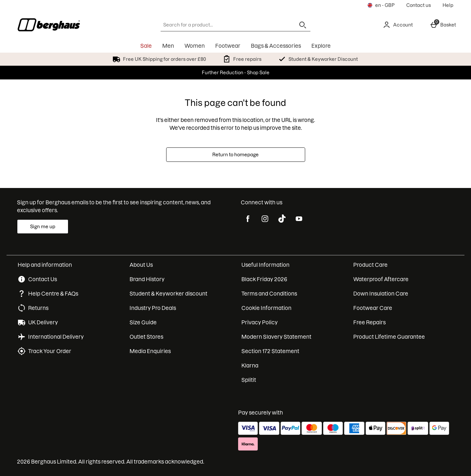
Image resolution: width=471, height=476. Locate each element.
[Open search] (303, 25)
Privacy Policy (260, 322)
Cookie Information (266, 308)
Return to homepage (235, 155)
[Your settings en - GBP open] (381, 5)
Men (168, 46)
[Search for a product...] (222, 25)
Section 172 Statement (270, 351)
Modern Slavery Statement (276, 337)
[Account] (398, 25)
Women (195, 46)
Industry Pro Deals (153, 308)
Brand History (147, 279)
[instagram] (265, 219)
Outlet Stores (146, 337)
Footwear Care (373, 308)
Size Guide (143, 322)
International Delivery (56, 337)
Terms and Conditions (269, 294)
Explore (321, 46)
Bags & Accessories (276, 46)
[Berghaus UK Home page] (73, 25)
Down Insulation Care (381, 294)
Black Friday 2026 (264, 279)
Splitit (249, 380)
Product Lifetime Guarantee (389, 337)
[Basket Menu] (443, 25)
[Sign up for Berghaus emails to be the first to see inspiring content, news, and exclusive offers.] (43, 227)
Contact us (419, 5)
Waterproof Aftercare (381, 279)
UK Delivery (43, 322)
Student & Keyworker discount (168, 294)
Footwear (228, 46)
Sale (146, 46)
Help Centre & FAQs (53, 294)
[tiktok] (282, 219)
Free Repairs (369, 322)
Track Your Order (50, 351)
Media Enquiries (150, 351)
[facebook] (248, 219)
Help (448, 5)
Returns (38, 308)
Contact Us (43, 279)
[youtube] (299, 219)
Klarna (250, 365)
